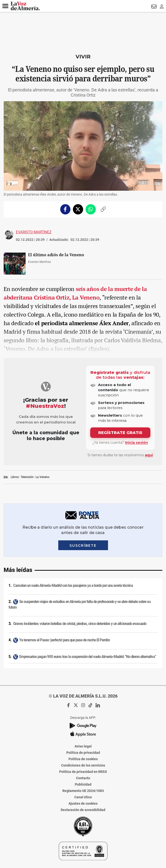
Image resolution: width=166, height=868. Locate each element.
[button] (5, 6)
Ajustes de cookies (83, 803)
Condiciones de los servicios (83, 765)
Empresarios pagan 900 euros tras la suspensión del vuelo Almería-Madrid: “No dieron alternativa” (88, 657)
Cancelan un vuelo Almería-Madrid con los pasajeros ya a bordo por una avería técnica (73, 586)
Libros (15, 477)
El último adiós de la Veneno (56, 255)
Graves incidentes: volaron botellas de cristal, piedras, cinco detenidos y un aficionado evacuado (80, 624)
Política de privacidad (83, 753)
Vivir (83, 57)
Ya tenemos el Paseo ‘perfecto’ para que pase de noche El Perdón (64, 640)
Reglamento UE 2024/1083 (83, 791)
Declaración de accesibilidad (83, 810)
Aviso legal (83, 746)
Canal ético (83, 797)
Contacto (83, 778)
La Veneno (43, 477)
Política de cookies (83, 759)
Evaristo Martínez (34, 232)
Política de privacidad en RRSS (83, 772)
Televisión (27, 477)
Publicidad (83, 784)
